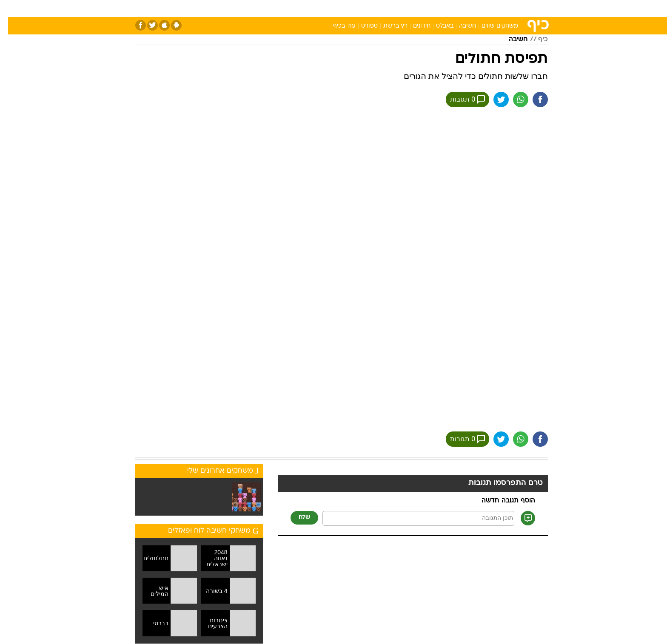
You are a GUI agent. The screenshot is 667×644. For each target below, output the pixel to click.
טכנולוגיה (268, 8)
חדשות (484, 8)
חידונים (414, 26)
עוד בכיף (336, 26)
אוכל (355, 8)
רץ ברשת (387, 26)
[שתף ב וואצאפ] (513, 99)
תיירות (299, 8)
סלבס (401, 8)
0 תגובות (459, 99)
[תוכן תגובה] (410, 518)
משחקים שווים (492, 26)
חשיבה (459, 26)
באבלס (437, 26)
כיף (535, 40)
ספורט (455, 8)
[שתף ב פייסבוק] (532, 99)
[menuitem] (479, 9)
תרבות (428, 8)
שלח (296, 518)
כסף (377, 8)
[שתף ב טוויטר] (493, 99)
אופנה (236, 8)
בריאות (328, 8)
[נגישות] (12, 9)
